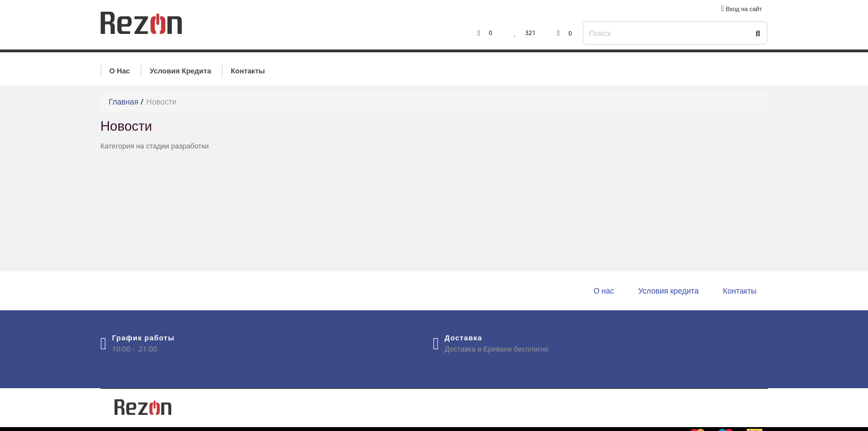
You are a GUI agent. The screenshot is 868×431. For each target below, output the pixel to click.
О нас (120, 71)
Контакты (248, 71)
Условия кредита (180, 71)
